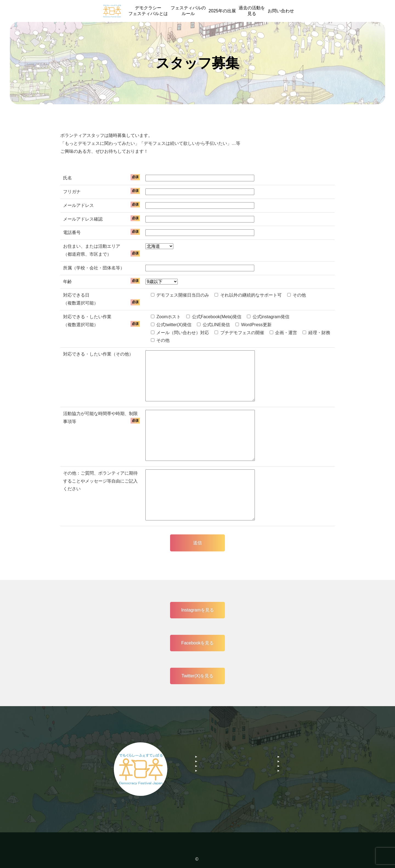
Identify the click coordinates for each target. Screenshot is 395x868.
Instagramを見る (197, 610)
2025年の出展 (222, 11)
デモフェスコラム (299, 758)
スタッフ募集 (212, 758)
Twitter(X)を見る (198, 676)
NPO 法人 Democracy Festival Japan (200, 859)
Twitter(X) (290, 780)
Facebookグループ (217, 780)
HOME (205, 748)
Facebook (291, 769)
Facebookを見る (198, 643)
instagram (208, 769)
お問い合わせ (281, 11)
